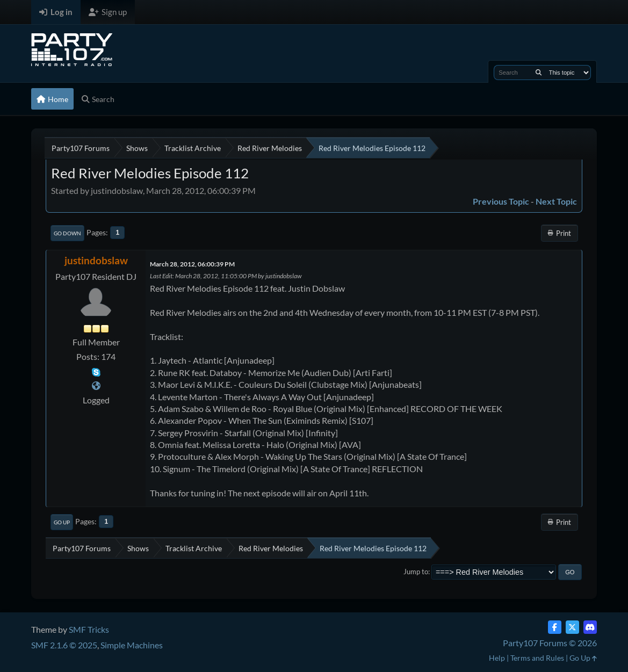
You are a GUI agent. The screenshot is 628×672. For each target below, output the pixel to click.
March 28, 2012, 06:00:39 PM (192, 264)
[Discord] (590, 627)
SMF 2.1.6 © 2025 (64, 645)
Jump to (416, 572)
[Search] (539, 73)
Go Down (67, 233)
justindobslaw (96, 260)
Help (497, 658)
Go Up (62, 522)
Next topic (556, 201)
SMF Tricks (89, 629)
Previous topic (501, 201)
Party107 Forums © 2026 (550, 643)
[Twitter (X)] (572, 627)
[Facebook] (555, 627)
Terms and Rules (537, 658)
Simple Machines (132, 645)
